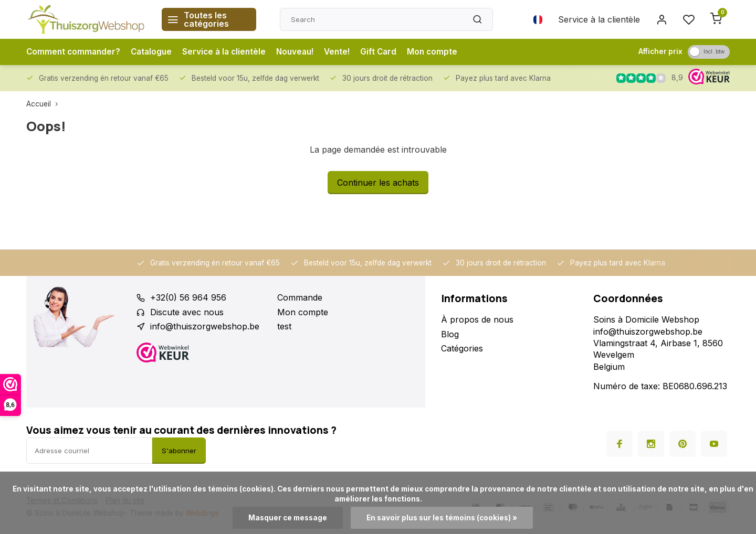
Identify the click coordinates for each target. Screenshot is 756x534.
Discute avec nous (187, 312)
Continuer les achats (378, 183)
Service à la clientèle (599, 19)
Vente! (348, 52)
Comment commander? (75, 52)
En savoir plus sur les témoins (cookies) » (442, 518)
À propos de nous (477, 319)
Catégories (462, 348)
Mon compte (445, 52)
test (284, 326)
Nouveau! (303, 52)
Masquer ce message (288, 518)
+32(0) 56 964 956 (188, 297)
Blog (450, 334)
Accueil (44, 104)
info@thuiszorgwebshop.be (205, 326)
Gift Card (390, 52)
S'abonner (179, 451)
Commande (300, 297)
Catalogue (155, 52)
